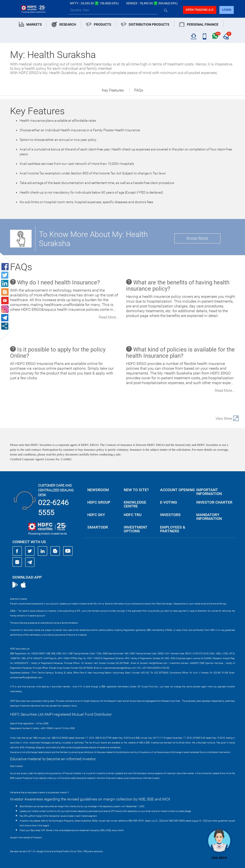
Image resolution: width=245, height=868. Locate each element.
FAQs (139, 90)
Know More (197, 238)
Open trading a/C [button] (200, 10)
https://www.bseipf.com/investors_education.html (34, 783)
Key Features (113, 90)
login (227, 10)
